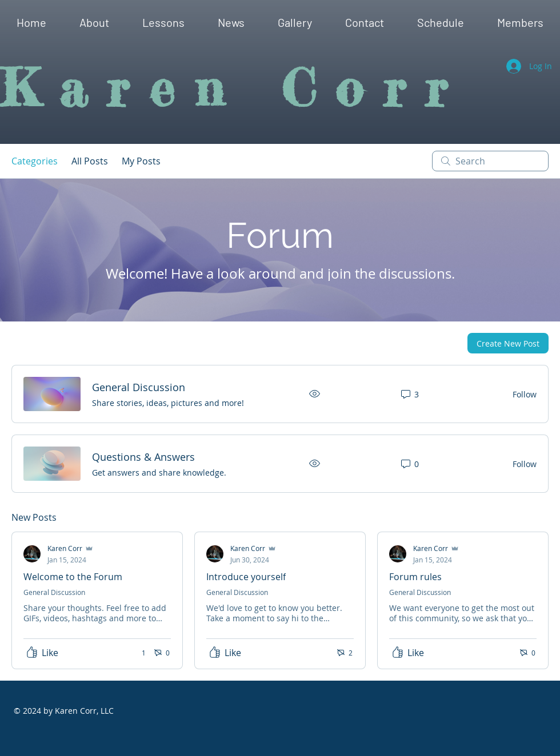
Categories (35, 161)
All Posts (90, 161)
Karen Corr (233, 88)
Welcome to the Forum (73, 577)
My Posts (141, 161)
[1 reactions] (137, 653)
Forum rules (415, 577)
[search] (490, 161)
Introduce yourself (246, 577)
